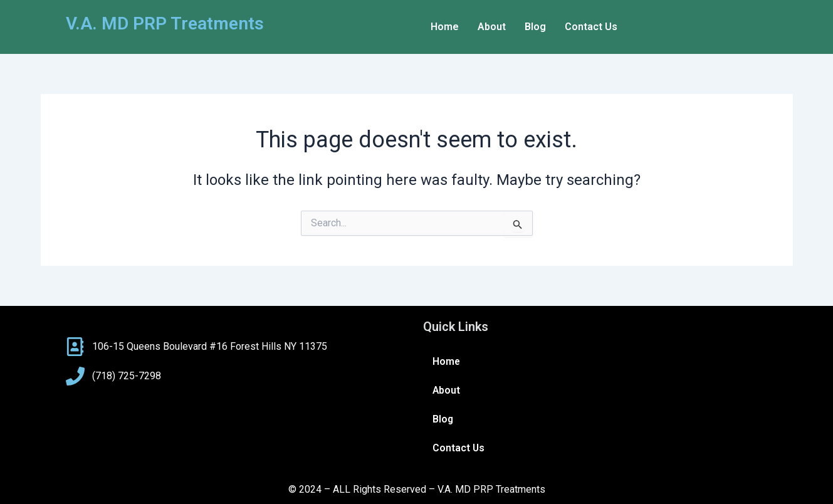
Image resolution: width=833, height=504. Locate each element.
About (492, 27)
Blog (535, 27)
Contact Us (591, 27)
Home (445, 27)
